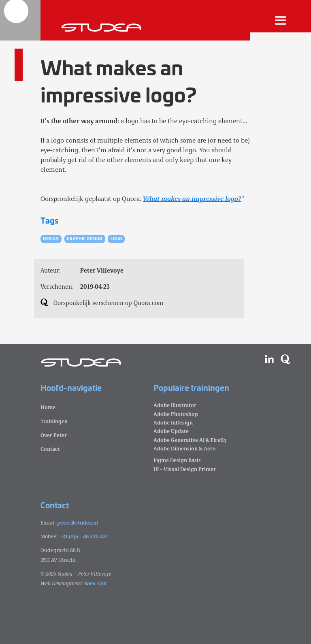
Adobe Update (171, 431)
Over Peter (54, 435)
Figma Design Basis (177, 460)
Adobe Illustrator (175, 405)
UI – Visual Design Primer (185, 469)
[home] (20, 20)
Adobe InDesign (173, 422)
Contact (50, 449)
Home (48, 407)
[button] (281, 20)
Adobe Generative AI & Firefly (190, 440)
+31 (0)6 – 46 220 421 (84, 536)
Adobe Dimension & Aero (185, 448)
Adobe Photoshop (176, 414)
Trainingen (54, 421)
